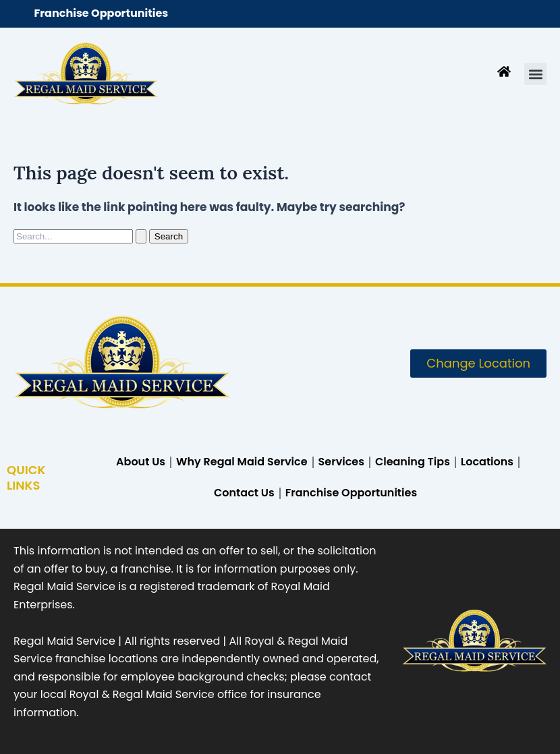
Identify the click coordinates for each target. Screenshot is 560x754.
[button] (535, 74)
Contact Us (244, 493)
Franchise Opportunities (102, 13)
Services (341, 462)
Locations (487, 462)
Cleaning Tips (413, 462)
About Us (141, 462)
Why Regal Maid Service (242, 462)
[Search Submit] (141, 236)
